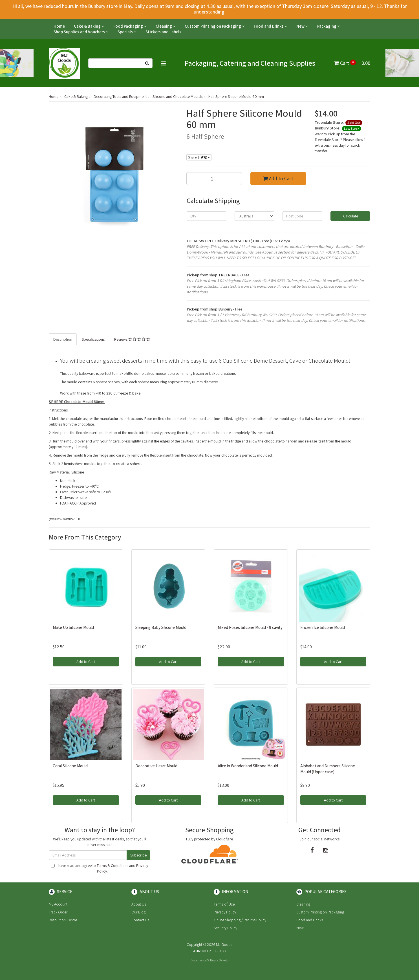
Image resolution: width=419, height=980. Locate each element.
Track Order (58, 912)
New (302, 26)
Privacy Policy (225, 912)
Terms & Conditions (113, 866)
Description (63, 339)
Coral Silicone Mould (70, 766)
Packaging (329, 26)
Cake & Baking (89, 26)
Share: (199, 157)
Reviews (132, 339)
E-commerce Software (204, 960)
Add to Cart (278, 178)
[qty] (206, 216)
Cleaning (166, 26)
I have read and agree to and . (100, 868)
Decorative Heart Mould (156, 766)
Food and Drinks (271, 26)
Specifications (93, 339)
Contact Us (140, 920)
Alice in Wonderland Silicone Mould (248, 766)
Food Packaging (130, 26)
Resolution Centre (63, 920)
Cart (352, 63)
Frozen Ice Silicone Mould (323, 627)
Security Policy (225, 928)
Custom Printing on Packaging (215, 26)
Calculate (350, 216)
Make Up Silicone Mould (73, 627)
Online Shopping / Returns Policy (240, 920)
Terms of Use (224, 904)
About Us (139, 904)
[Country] (254, 216)
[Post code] (302, 216)
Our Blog (138, 912)
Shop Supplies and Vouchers (81, 32)
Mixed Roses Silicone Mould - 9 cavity (250, 627)
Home (59, 26)
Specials (127, 32)
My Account (58, 904)
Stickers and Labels (163, 32)
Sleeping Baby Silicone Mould (161, 627)
